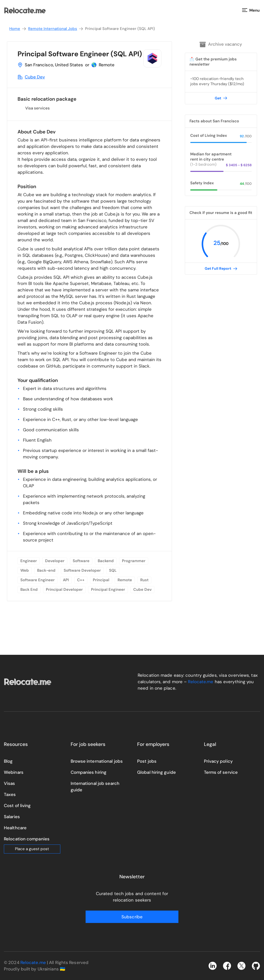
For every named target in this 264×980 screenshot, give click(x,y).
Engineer (29, 561)
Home (18, 29)
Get (221, 98)
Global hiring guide (156, 772)
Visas (10, 783)
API (66, 580)
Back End (29, 589)
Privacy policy (218, 761)
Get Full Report (221, 268)
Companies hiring (89, 772)
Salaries (12, 817)
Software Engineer (38, 580)
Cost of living (17, 806)
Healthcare (15, 828)
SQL (113, 570)
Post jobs (147, 761)
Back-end (46, 570)
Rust (144, 580)
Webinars (14, 772)
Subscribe (132, 917)
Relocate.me (201, 682)
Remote (125, 580)
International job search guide (95, 787)
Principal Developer (64, 589)
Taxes (10, 794)
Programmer (134, 561)
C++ (81, 580)
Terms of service (221, 772)
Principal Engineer (108, 589)
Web (25, 570)
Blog (8, 761)
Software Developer (82, 570)
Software (81, 561)
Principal (101, 580)
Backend (106, 561)
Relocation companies (27, 839)
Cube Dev (35, 77)
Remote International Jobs (56, 29)
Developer (55, 561)
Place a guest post (32, 849)
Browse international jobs (97, 761)
